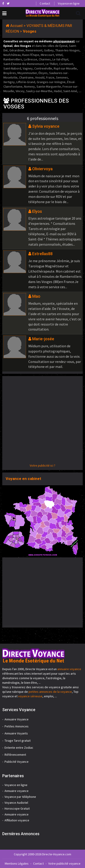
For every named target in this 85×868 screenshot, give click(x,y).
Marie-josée (43, 339)
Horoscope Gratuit (17, 808)
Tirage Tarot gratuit (18, 741)
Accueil (16, 26)
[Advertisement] (42, 421)
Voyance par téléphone (20, 797)
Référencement (15, 755)
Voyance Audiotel (16, 803)
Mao (36, 296)
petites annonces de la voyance (50, 692)
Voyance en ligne (69, 4)
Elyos (37, 211)
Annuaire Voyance (17, 719)
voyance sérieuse (30, 696)
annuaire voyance (69, 669)
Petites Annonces (17, 726)
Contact (45, 4)
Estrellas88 (42, 254)
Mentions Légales (17, 863)
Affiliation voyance (17, 820)
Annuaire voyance (17, 791)
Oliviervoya (42, 169)
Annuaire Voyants (16, 733)
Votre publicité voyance (64, 863)
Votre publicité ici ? (42, 465)
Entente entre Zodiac (19, 748)
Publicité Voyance (17, 762)
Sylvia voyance (46, 126)
